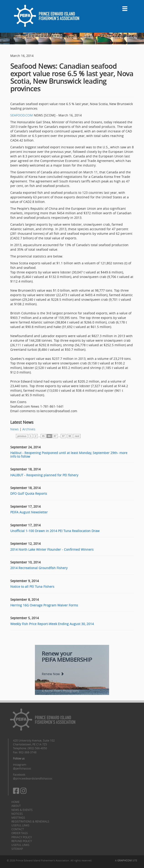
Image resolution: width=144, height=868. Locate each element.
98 (70, 436)
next (77, 436)
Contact (18, 829)
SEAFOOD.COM (22, 115)
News (14, 429)
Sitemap (17, 849)
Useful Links (20, 825)
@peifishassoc (22, 768)
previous (22, 436)
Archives (29, 429)
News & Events (22, 810)
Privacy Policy (22, 837)
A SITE (126, 860)
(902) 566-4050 (37, 748)
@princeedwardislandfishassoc (33, 778)
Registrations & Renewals (30, 821)
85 (43, 436)
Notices (17, 814)
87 (55, 436)
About (16, 806)
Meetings (18, 818)
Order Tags (20, 833)
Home (16, 802)
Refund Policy (22, 841)
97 (63, 436)
